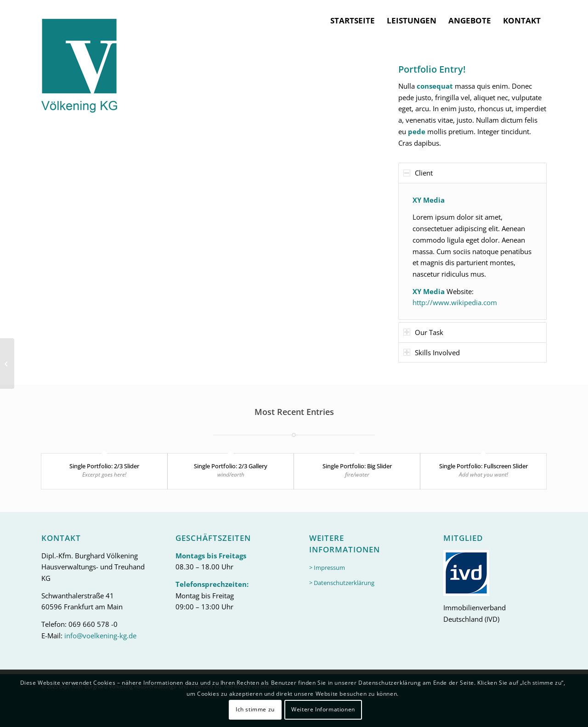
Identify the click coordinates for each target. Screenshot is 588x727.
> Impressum (327, 568)
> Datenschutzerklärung (342, 583)
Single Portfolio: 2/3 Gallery (231, 466)
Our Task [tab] (423, 332)
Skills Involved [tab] (432, 352)
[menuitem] (353, 21)
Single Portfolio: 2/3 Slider (104, 466)
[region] (472, 251)
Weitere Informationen (323, 709)
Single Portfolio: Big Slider (357, 466)
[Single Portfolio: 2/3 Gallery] (7, 363)
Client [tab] (418, 173)
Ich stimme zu (255, 709)
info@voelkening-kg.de (100, 636)
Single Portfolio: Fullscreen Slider (483, 466)
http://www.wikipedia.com (455, 302)
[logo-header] (79, 57)
